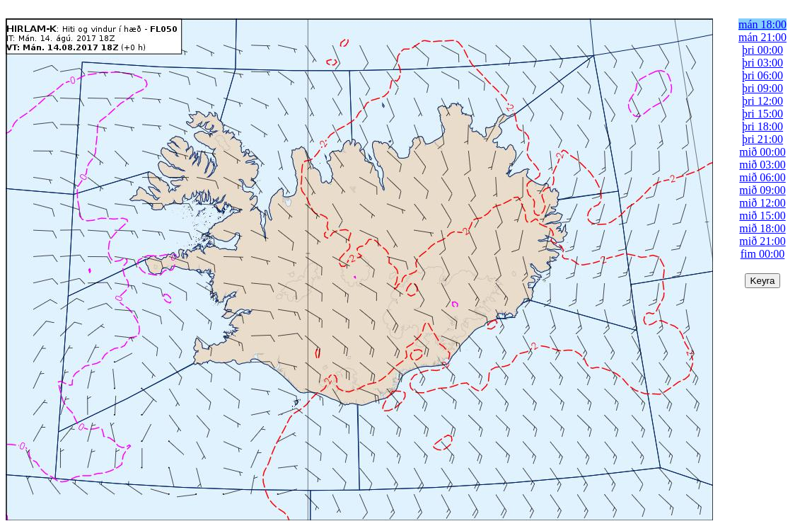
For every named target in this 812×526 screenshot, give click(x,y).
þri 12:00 (762, 101)
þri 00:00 (762, 50)
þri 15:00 (762, 114)
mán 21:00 (762, 37)
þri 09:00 (762, 88)
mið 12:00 (762, 203)
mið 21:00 (762, 241)
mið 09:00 (762, 190)
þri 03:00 (762, 63)
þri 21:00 (762, 139)
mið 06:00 (762, 177)
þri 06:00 (762, 75)
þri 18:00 (762, 126)
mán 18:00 (762, 24)
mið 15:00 (762, 216)
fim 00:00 (763, 254)
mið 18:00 (762, 228)
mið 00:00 (762, 152)
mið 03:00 (762, 165)
